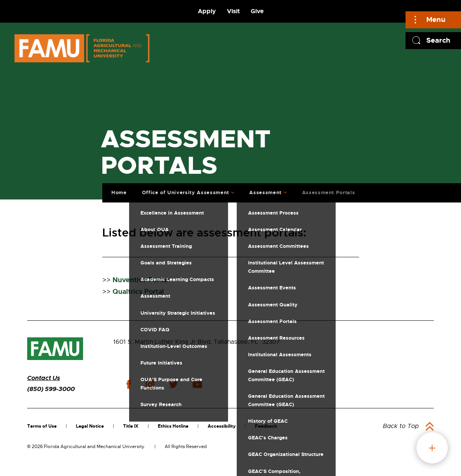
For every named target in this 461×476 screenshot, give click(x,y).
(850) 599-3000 (51, 389)
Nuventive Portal (140, 280)
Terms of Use (42, 426)
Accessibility (222, 426)
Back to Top (401, 426)
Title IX (131, 426)
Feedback (266, 426)
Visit (233, 11)
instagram (150, 385)
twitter (173, 385)
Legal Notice (90, 426)
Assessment (264, 191)
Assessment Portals (326, 191)
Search (438, 40)
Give (257, 11)
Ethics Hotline (173, 426)
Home (117, 191)
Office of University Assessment (183, 191)
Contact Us (44, 378)
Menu (436, 19)
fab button (432, 448)
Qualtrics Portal (138, 292)
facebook (129, 384)
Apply (207, 11)
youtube (197, 385)
